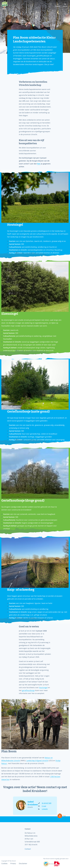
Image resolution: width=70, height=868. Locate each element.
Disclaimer (23, 863)
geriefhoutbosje (28, 690)
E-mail (42, 806)
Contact (28, 849)
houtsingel (43, 688)
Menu (65, 5)
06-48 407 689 (45, 803)
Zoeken (58, 5)
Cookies (4, 863)
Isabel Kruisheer (31, 803)
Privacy (13, 863)
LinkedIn (43, 809)
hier (39, 164)
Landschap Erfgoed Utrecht (37, 761)
